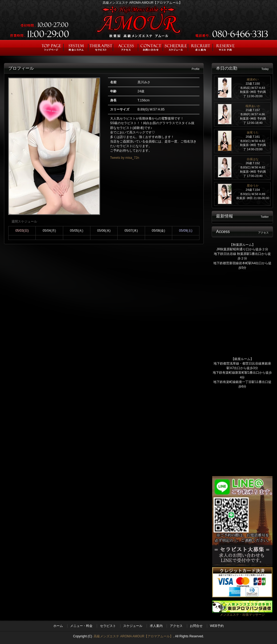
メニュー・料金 (81, 626)
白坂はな (253, 159)
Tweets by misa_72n (125, 158)
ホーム (58, 626)
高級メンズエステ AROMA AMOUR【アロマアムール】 (133, 636)
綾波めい (253, 79)
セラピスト (108, 626)
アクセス (176, 626)
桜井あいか (253, 106)
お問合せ (196, 626)
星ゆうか (253, 185)
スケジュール (133, 626)
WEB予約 (217, 626)
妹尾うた (253, 132)
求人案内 (156, 626)
